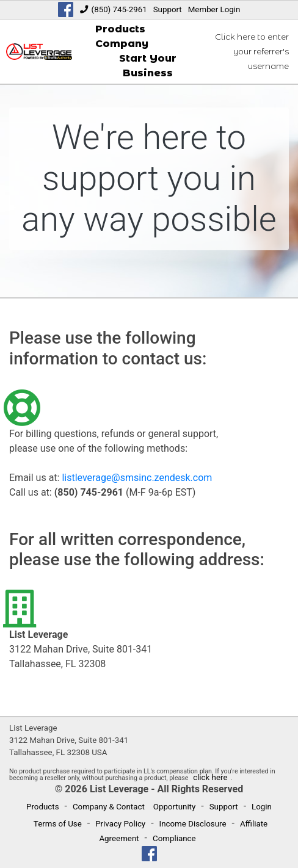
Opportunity (175, 807)
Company (122, 44)
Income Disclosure (193, 824)
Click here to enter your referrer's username (252, 51)
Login (262, 807)
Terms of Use (58, 824)
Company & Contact (109, 807)
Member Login (214, 9)
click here (210, 777)
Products (120, 29)
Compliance (174, 838)
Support (168, 9)
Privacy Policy (120, 824)
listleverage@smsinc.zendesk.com (137, 478)
